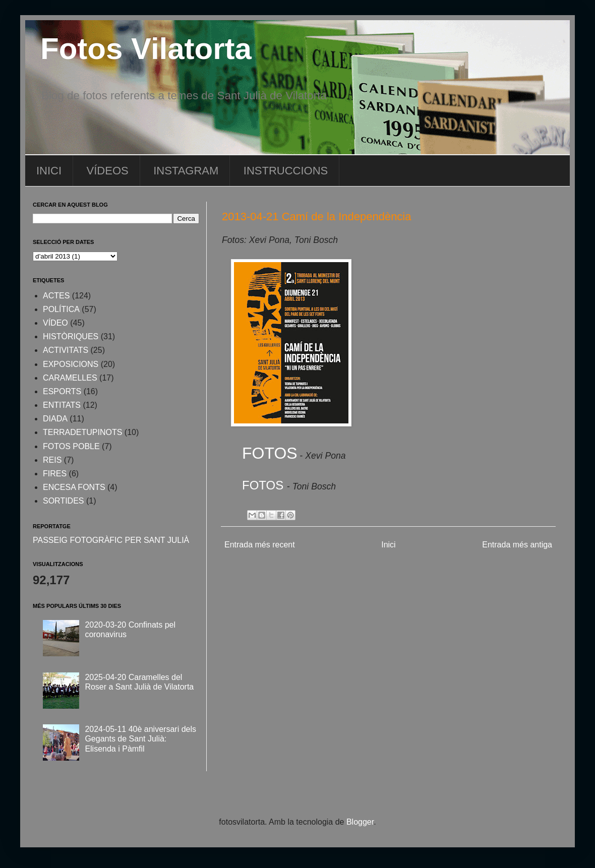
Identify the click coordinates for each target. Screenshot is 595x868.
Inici (388, 545)
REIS (52, 460)
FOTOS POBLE (71, 446)
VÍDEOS (108, 171)
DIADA (55, 419)
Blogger (360, 822)
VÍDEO (55, 323)
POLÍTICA (61, 309)
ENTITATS (62, 405)
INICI (49, 171)
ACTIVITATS (66, 350)
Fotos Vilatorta (146, 49)
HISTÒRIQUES (71, 336)
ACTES (56, 296)
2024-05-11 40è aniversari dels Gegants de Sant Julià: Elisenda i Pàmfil (140, 739)
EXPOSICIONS (71, 364)
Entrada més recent (260, 545)
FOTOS (270, 453)
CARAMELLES (70, 378)
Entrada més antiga (517, 545)
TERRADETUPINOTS (82, 432)
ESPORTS (62, 391)
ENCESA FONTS (74, 487)
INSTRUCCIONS (286, 171)
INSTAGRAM (186, 171)
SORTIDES (64, 501)
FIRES (55, 474)
